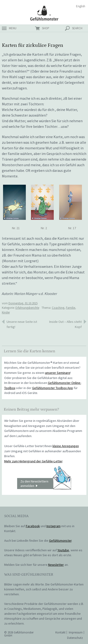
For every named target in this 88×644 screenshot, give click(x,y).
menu (13, 28)
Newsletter (56, 565)
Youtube (63, 550)
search (77, 28)
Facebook (33, 526)
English (81, 6)
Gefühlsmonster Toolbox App (53, 388)
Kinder (6, 312)
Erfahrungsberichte (27, 308)
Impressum (76, 632)
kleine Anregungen (66, 446)
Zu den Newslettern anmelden (46, 484)
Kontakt (60, 632)
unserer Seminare (58, 373)
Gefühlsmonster (44, 13)
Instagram (54, 526)
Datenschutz (75, 638)
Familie (71, 308)
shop (46, 28)
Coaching (58, 308)
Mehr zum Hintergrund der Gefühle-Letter (33, 461)
